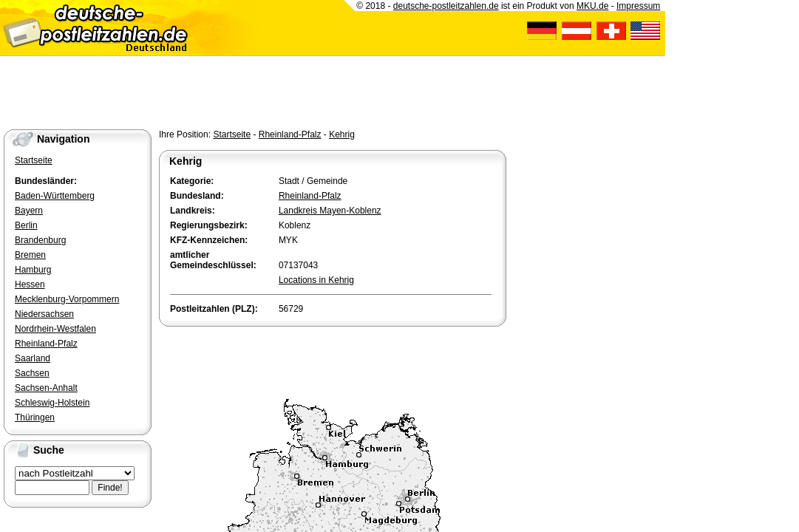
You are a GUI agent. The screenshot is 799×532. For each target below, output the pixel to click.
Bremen (30, 255)
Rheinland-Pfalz (290, 134)
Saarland (33, 358)
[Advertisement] (332, 359)
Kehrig (342, 134)
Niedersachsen (44, 314)
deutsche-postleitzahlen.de (446, 6)
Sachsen (32, 373)
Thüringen (35, 417)
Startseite (232, 134)
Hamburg (33, 270)
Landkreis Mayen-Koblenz (330, 211)
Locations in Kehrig (316, 280)
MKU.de (592, 6)
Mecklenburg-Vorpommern (67, 299)
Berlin (26, 225)
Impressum (638, 6)
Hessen (30, 284)
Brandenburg (40, 240)
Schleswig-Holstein (52, 403)
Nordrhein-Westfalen (55, 329)
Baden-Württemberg (55, 196)
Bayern (29, 211)
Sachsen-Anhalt (46, 388)
